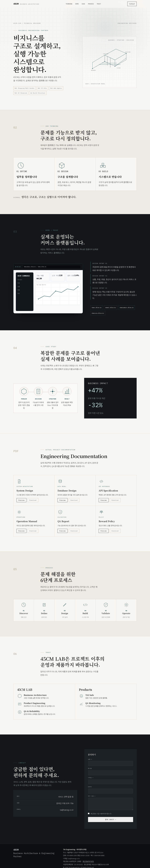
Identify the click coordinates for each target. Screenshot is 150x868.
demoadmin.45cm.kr (127, 309)
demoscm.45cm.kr (98, 315)
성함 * (90, 761)
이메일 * (91, 780)
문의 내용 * (92, 798)
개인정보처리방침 (88, 861)
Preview (21, 502)
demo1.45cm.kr (111, 309)
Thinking (69, 4)
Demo (77, 4)
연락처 (90, 789)
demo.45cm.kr (97, 309)
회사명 (90, 770)
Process (91, 4)
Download (33, 502)
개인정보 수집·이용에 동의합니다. (100, 816)
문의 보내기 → (111, 822)
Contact (132, 4)
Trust (99, 4)
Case (83, 4)
